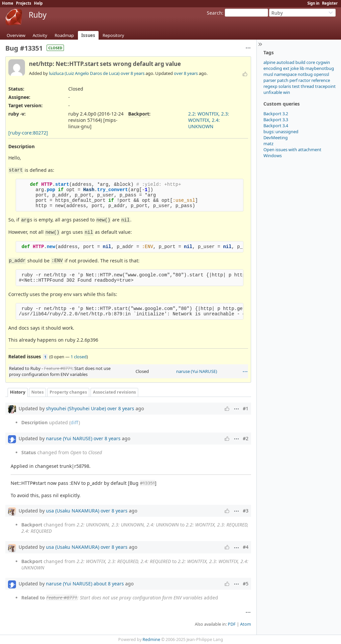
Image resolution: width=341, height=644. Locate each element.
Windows (273, 156)
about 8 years (109, 584)
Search (214, 13)
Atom (246, 624)
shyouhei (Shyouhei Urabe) (76, 408)
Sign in (313, 3)
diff (75, 422)
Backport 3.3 (276, 120)
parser (270, 80)
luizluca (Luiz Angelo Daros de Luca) (84, 73)
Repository (113, 35)
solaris (285, 86)
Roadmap (64, 35)
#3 (246, 511)
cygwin (323, 62)
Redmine (151, 640)
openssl (321, 74)
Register (330, 3)
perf (293, 80)
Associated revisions (114, 392)
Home (8, 3)
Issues (88, 35)
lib (302, 68)
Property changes (68, 392)
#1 (246, 408)
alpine (269, 62)
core (311, 62)
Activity (40, 35)
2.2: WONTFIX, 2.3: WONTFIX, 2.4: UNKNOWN (209, 120)
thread (307, 86)
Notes (37, 392)
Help (38, 3)
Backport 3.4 (276, 126)
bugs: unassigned (281, 132)
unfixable (273, 92)
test (296, 86)
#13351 (147, 483)
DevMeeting (276, 138)
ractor (304, 80)
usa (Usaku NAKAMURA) (73, 511)
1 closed (79, 357)
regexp (270, 86)
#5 (246, 584)
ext (286, 68)
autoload (285, 62)
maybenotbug (320, 68)
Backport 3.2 (276, 114)
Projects (24, 3)
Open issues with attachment (292, 150)
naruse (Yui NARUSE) (197, 371)
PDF (232, 624)
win (287, 92)
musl (268, 74)
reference (321, 80)
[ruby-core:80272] (28, 133)
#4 (246, 547)
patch (283, 80)
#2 (246, 438)
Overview (16, 35)
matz (268, 144)
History (18, 392)
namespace (285, 74)
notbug (305, 74)
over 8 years (133, 73)
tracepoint (325, 86)
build (300, 62)
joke (295, 68)
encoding (273, 68)
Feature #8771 (58, 368)
